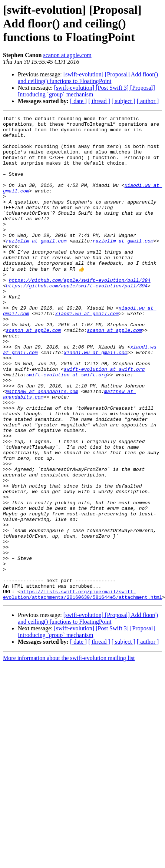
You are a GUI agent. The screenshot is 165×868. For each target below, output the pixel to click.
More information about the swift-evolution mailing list (69, 754)
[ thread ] (99, 101)
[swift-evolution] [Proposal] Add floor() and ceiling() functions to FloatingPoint (88, 78)
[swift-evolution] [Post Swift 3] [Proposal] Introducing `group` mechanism (86, 91)
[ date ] (78, 101)
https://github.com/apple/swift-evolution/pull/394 (80, 313)
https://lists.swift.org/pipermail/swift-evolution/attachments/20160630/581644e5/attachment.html (82, 690)
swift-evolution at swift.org (93, 420)
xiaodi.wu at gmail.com (87, 353)
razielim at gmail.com (36, 266)
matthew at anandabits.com (42, 446)
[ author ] (148, 101)
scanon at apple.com (67, 55)
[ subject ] (123, 101)
